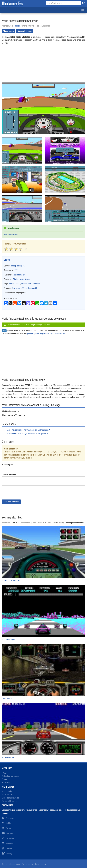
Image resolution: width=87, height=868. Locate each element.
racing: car (21, 266)
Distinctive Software (21, 279)
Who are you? (7, 465)
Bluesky (7, 854)
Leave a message (9, 474)
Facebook (8, 818)
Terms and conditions (11, 864)
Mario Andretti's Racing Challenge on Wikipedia (26, 433)
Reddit (6, 823)
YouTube (7, 833)
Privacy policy (27, 864)
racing (18, 26)
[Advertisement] (43, 65)
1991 (16, 270)
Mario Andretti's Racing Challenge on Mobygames (27, 430)
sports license (15, 284)
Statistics (6, 782)
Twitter (7, 828)
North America (34, 284)
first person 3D (18, 288)
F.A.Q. (4, 773)
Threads (7, 848)
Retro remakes (8, 795)
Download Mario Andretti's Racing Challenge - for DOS (27, 325)
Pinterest (7, 843)
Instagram (8, 838)
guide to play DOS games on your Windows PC (46, 333)
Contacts (6, 779)
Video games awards (10, 798)
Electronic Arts (19, 275)
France (24, 284)
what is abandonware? (11, 235)
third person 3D (31, 288)
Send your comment (11, 502)
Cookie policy (40, 864)
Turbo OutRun (43, 731)
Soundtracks (7, 791)
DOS (7, 260)
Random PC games (10, 801)
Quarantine (43, 672)
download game (25, 31)
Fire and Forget (43, 613)
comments (9, 31)
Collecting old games (11, 776)
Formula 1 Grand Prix (43, 554)
